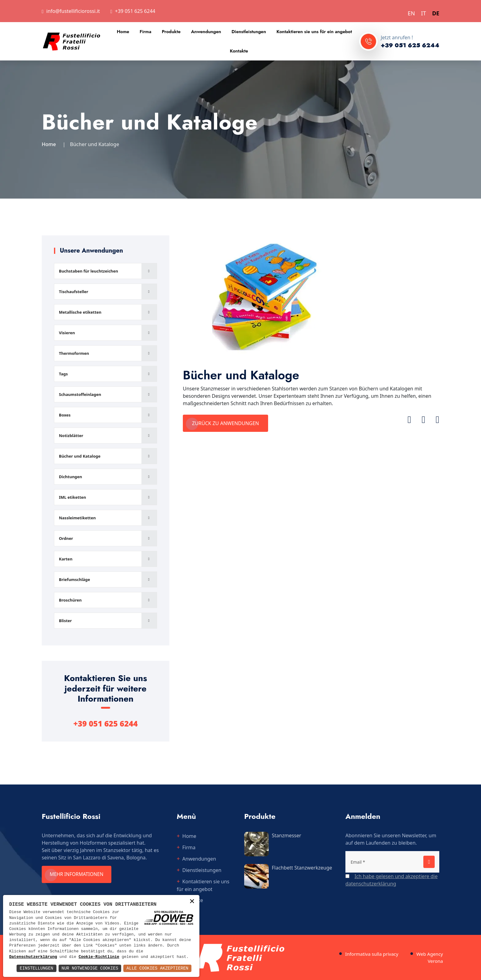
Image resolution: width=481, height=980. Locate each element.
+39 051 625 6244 (135, 11)
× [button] (192, 902)
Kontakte (239, 51)
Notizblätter (71, 436)
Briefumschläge (75, 579)
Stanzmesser (287, 835)
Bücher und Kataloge (80, 456)
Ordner (66, 538)
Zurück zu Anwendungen (225, 423)
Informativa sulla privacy (372, 954)
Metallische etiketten (80, 312)
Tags (63, 374)
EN (411, 13)
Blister (65, 621)
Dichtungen (71, 477)
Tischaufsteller (74, 292)
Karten (66, 559)
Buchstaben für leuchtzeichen (89, 271)
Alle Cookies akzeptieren (157, 968)
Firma (145, 32)
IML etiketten (73, 497)
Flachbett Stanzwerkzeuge (302, 868)
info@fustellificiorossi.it (73, 11)
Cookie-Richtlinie (99, 957)
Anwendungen (206, 32)
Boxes (65, 415)
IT (424, 13)
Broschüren (70, 600)
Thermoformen (74, 353)
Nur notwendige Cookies (90, 968)
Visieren (67, 333)
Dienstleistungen (249, 32)
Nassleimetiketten (77, 518)
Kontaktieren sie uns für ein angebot (314, 32)
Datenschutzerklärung (33, 957)
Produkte (171, 32)
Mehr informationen (79, 874)
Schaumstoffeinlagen (80, 394)
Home (123, 32)
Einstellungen (36, 968)
